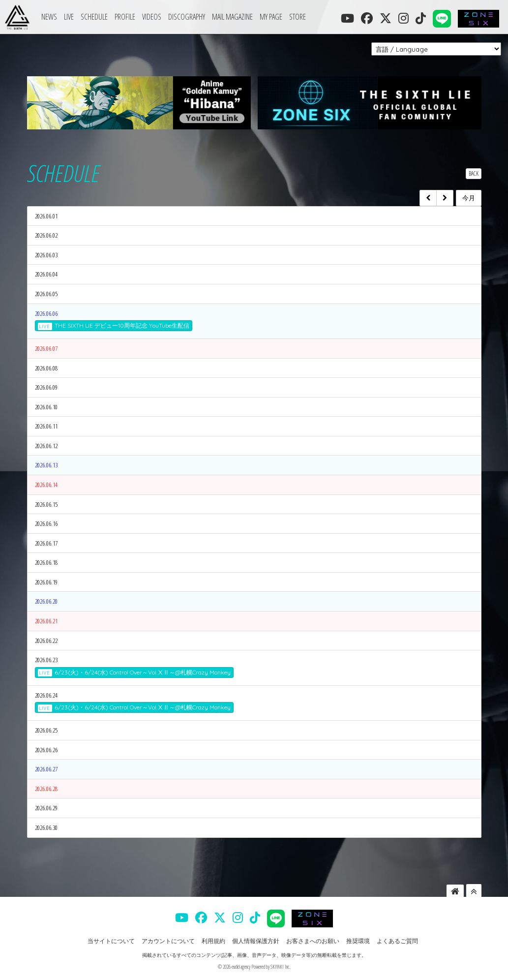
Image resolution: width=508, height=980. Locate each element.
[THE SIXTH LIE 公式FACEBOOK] (367, 18)
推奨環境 (358, 941)
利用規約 (213, 941)
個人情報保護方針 (256, 941)
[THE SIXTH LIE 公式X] (386, 18)
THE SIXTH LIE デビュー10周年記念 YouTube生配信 (114, 326)
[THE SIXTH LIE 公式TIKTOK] (421, 18)
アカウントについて (168, 941)
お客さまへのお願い (313, 941)
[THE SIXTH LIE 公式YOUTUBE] (347, 18)
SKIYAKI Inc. (280, 967)
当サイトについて (111, 941)
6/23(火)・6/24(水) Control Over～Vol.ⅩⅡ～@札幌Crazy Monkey (134, 673)
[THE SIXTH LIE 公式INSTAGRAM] (403, 18)
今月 (469, 198)
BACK (474, 173)
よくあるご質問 (397, 941)
